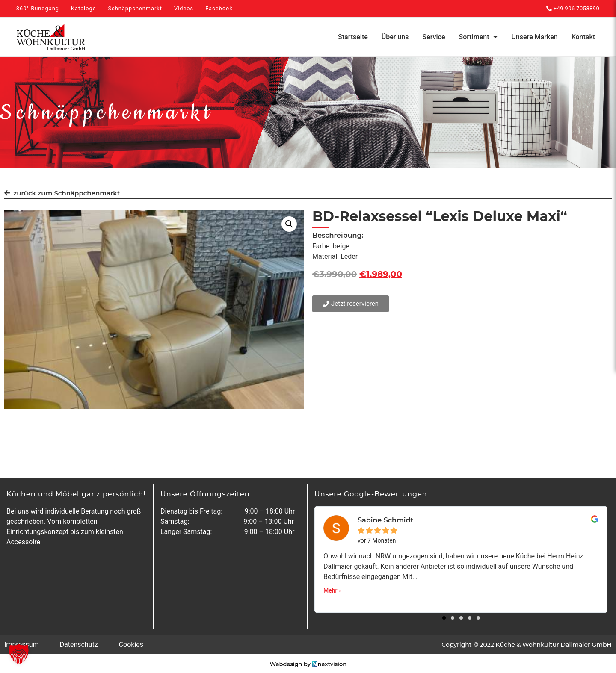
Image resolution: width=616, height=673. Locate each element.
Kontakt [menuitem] (583, 37)
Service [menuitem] (434, 37)
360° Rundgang (38, 8)
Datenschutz (78, 645)
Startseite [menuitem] (353, 37)
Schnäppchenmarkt (135, 8)
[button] (289, 224)
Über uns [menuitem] (395, 37)
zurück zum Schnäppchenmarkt (62, 193)
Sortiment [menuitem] (478, 37)
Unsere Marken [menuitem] (534, 37)
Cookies (131, 645)
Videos (184, 8)
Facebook (219, 8)
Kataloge (84, 8)
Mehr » (333, 590)
